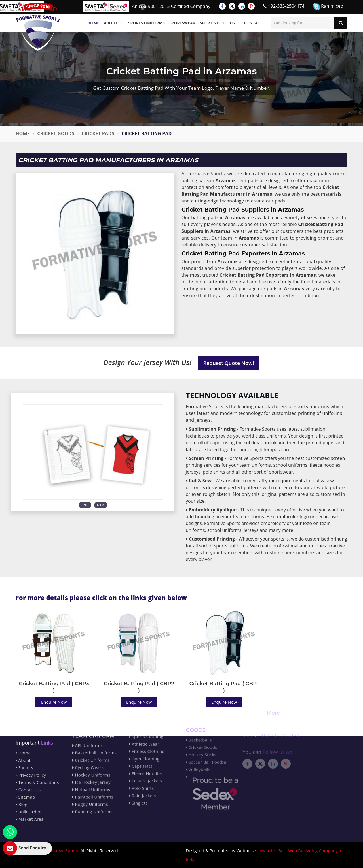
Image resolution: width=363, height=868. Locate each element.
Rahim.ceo (328, 6)
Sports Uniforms (146, 23)
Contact (253, 23)
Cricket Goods (56, 133)
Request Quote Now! (229, 363)
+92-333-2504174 (284, 6)
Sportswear (182, 23)
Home (93, 23)
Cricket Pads (98, 133)
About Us (114, 23)
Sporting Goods (217, 23)
